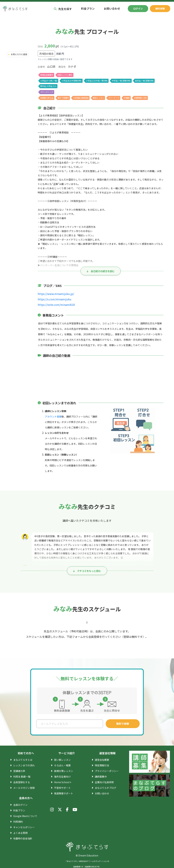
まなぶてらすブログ (106, 788)
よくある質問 (20, 833)
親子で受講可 (63, 98)
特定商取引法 (102, 765)
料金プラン (88, 9)
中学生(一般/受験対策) (121, 80)
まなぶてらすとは (23, 760)
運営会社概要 (102, 760)
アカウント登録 (53, 416)
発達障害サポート (64, 793)
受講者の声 (19, 771)
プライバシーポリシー (107, 771)
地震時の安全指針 (23, 838)
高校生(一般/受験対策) (144, 80)
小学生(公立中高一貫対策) (97, 80)
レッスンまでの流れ (24, 765)
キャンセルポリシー (24, 827)
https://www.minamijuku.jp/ (54, 294)
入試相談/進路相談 (81, 98)
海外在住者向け (62, 777)
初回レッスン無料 (65, 75)
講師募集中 (101, 777)
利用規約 (18, 822)
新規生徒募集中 (47, 75)
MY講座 (127, 98)
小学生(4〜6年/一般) (49, 80)
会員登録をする (22, 782)
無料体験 (160, 8)
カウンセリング (47, 92)
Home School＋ (62, 782)
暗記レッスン (99, 98)
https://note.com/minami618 (54, 305)
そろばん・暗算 (62, 765)
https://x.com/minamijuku (53, 299)
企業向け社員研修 (104, 782)
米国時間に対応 (141, 98)
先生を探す (63, 9)
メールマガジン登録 (24, 788)
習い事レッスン (62, 760)
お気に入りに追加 (19, 54)
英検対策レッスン (64, 771)
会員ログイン (20, 805)
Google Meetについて (25, 816)
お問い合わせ (112, 9)
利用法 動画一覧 (22, 777)
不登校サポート (62, 788)
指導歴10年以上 (47, 98)
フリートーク (114, 98)
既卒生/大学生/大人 (48, 86)
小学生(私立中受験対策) (71, 80)
